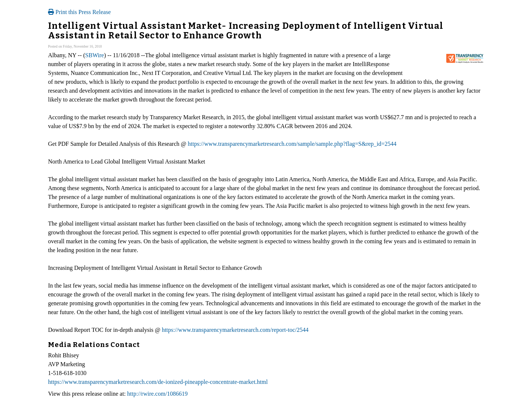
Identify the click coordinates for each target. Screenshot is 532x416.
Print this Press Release (79, 12)
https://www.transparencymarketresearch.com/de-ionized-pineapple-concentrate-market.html (158, 382)
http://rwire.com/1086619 (157, 394)
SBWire (95, 55)
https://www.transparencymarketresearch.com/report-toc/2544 (235, 330)
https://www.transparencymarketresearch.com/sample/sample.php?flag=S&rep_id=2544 (292, 144)
